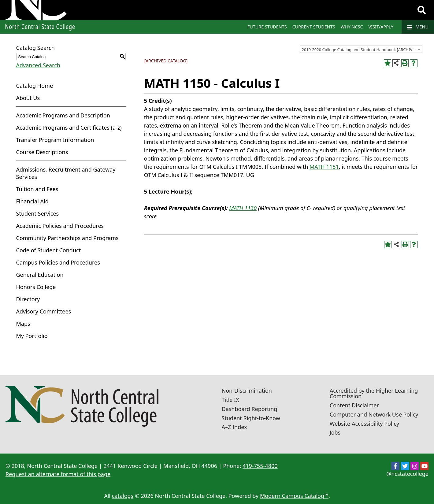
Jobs (335, 432)
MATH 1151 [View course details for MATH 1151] (324, 167)
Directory (28, 299)
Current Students (314, 27)
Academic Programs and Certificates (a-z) (69, 128)
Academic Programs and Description (63, 115)
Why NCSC (352, 27)
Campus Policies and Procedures (58, 262)
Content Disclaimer (354, 405)
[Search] (422, 10)
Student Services (38, 213)
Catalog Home (35, 86)
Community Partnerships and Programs (67, 238)
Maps (23, 324)
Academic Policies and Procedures (60, 226)
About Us (28, 98)
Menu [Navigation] (418, 27)
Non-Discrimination (247, 391)
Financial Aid (32, 201)
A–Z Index (234, 427)
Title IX (230, 400)
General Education (40, 275)
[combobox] (361, 49)
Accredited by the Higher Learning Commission (374, 393)
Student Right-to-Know (251, 418)
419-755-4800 (260, 466)
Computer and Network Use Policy (374, 414)
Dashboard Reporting (250, 409)
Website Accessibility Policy (364, 424)
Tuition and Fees (37, 189)
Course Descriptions (42, 152)
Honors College (36, 287)
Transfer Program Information (55, 140)
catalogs (123, 496)
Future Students (267, 27)
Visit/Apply (381, 27)
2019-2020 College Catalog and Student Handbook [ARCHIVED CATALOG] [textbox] (362, 50)
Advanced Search (38, 65)
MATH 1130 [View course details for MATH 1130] (243, 208)
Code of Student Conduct (49, 250)
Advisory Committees (44, 311)
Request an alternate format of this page (58, 474)
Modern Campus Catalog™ (294, 496)
